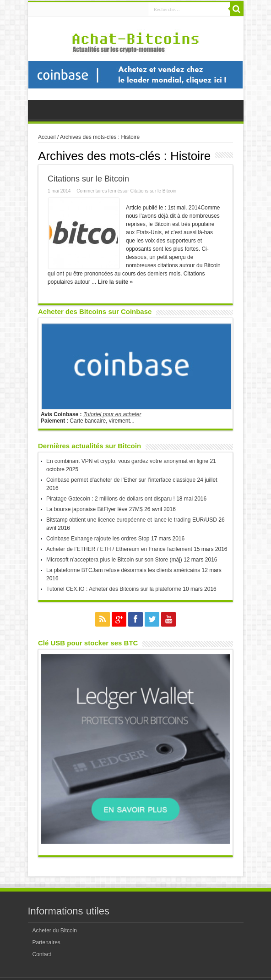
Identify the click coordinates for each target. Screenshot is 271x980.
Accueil (47, 137)
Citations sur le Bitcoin (88, 179)
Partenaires (46, 942)
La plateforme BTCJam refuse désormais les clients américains (123, 570)
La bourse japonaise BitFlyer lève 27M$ (95, 509)
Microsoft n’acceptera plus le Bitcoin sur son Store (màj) (114, 560)
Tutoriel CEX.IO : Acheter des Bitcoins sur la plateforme (114, 589)
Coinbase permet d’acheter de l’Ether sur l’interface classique (121, 480)
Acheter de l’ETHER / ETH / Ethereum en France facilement (119, 549)
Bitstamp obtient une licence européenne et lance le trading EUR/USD (132, 520)
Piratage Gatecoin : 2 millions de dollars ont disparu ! (111, 499)
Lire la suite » (115, 282)
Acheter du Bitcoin (55, 930)
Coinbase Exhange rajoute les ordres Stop (98, 539)
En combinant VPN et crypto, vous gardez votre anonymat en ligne (127, 461)
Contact (42, 954)
